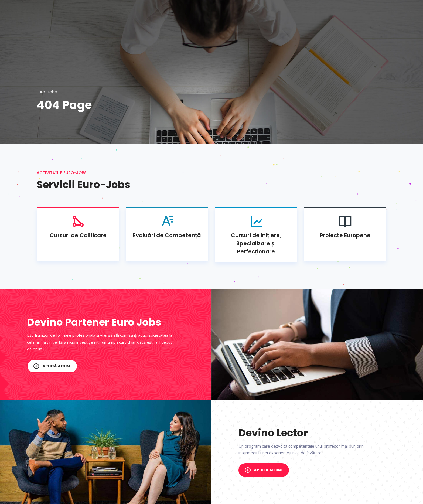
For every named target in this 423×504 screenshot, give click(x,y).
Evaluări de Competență (167, 226)
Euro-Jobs (47, 92)
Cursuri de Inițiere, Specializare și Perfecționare (256, 234)
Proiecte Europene (345, 226)
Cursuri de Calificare (78, 226)
